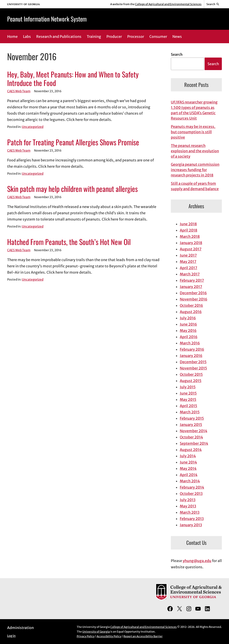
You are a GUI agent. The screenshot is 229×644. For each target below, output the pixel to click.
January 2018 (191, 243)
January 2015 (191, 425)
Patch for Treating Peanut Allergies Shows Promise (73, 142)
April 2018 (189, 230)
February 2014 (192, 487)
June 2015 (188, 393)
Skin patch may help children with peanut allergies (72, 189)
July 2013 (188, 500)
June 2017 (188, 255)
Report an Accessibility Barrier (143, 636)
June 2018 (188, 224)
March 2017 (190, 274)
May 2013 (188, 506)
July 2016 (188, 318)
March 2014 (190, 481)
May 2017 (188, 262)
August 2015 (191, 381)
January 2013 (191, 525)
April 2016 (189, 337)
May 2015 (188, 399)
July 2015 (188, 387)
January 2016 (191, 356)
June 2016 (188, 324)
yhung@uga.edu (197, 561)
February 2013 (192, 519)
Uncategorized (33, 127)
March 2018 (190, 236)
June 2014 (188, 462)
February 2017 (192, 280)
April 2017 (189, 268)
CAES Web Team (19, 91)
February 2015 (192, 418)
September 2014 (194, 443)
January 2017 (191, 287)
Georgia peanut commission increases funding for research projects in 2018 (195, 170)
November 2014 (194, 431)
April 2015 (189, 406)
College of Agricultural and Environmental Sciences (168, 4)
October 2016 (191, 305)
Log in (11, 636)
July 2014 (188, 456)
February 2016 (192, 349)
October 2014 (191, 437)
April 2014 (189, 475)
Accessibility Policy (109, 636)
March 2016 (190, 343)
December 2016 (193, 293)
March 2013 (190, 512)
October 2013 (191, 494)
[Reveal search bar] (213, 4)
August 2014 (191, 450)
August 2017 (191, 249)
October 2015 (191, 374)
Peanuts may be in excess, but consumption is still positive (193, 132)
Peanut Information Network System (47, 19)
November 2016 (194, 299)
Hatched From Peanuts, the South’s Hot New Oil (69, 242)
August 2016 (191, 312)
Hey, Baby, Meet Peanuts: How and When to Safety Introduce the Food (73, 79)
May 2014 (188, 468)
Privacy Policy (86, 636)
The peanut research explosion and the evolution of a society (195, 151)
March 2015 (190, 412)
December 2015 (193, 362)
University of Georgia (96, 632)
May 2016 (188, 331)
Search (177, 54)
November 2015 (193, 368)
